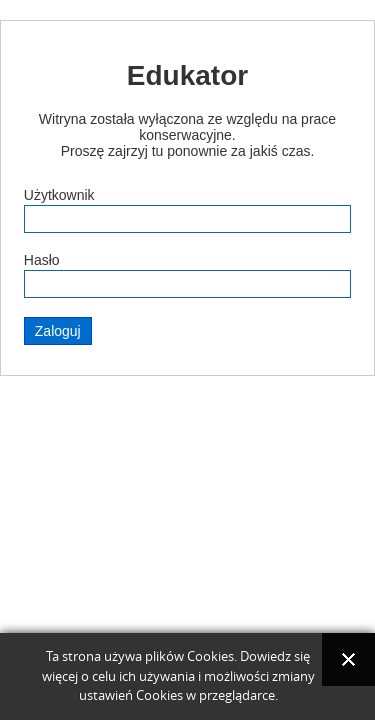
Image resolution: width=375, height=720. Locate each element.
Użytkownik (59, 195)
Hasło (42, 260)
